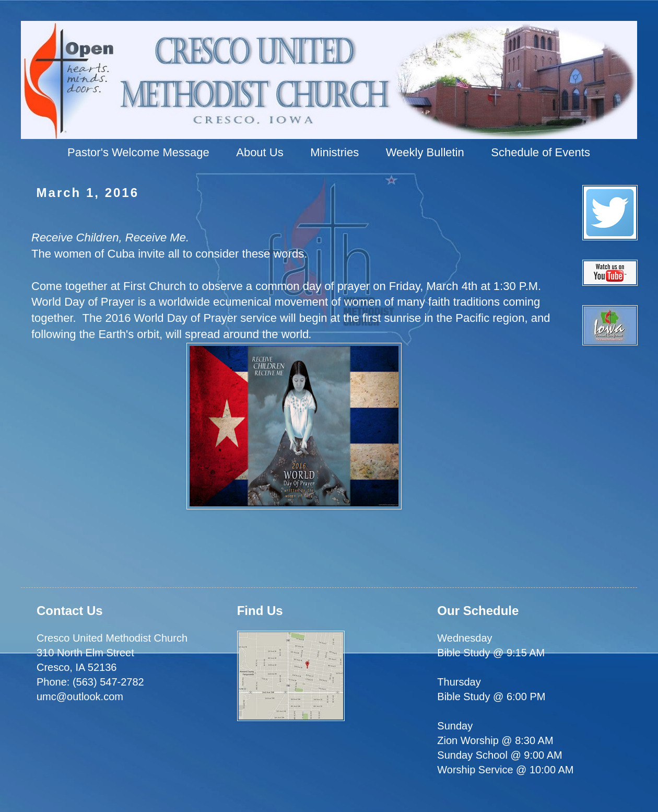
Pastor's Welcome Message (138, 152)
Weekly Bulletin (425, 152)
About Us (260, 152)
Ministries (334, 152)
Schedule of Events (540, 152)
